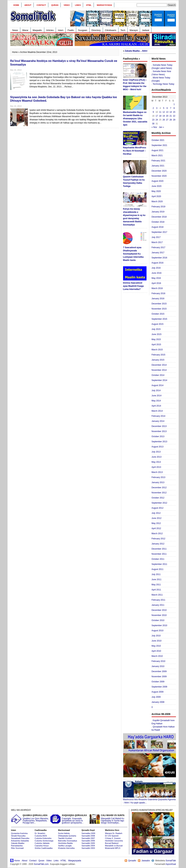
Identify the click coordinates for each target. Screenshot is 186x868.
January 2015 (158, 360)
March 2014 (157, 411)
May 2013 (156, 462)
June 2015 (157, 334)
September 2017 (159, 232)
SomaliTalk (171, 861)
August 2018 (158, 227)
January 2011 (158, 605)
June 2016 (157, 273)
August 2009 (158, 692)
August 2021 (158, 150)
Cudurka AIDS (41, 836)
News (15, 30)
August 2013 (158, 447)
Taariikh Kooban (65, 838)
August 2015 (158, 324)
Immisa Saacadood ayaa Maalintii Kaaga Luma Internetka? (133, 286)
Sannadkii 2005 (88, 843)
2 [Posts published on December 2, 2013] (153, 108)
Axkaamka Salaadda (20, 841)
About (28, 5)
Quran (55, 5)
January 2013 (158, 482)
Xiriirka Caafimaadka (44, 848)
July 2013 (156, 452)
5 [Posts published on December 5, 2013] (164, 108)
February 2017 (158, 247)
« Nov (154, 127)
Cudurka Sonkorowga (44, 841)
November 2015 (159, 309)
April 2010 (156, 651)
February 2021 (158, 161)
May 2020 (156, 191)
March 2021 (157, 156)
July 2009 (156, 697)
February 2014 (158, 416)
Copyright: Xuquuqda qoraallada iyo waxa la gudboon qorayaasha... (69, 819)
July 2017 (156, 237)
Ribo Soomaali (17, 848)
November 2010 (159, 615)
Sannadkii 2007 (88, 838)
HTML (89, 5)
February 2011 (158, 600)
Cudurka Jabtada (42, 843)
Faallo (71, 30)
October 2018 (158, 222)
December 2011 (159, 549)
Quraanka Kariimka (19, 833)
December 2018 (159, 217)
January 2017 (158, 253)
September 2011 (159, 564)
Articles (50, 30)
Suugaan (83, 30)
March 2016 (157, 288)
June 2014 (157, 396)
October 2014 (158, 375)
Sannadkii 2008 (88, 836)
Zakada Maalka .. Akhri (136, 51)
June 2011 (157, 579)
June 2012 (157, 518)
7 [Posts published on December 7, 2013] (171, 108)
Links (78, 5)
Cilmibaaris (111, 30)
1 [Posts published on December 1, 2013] (174, 104)
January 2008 (158, 702)
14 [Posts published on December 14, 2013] (171, 112)
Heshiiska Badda (65, 843)
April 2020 (156, 196)
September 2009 (159, 687)
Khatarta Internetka (66, 848)
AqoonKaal (171, 864)
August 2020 (158, 181)
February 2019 (158, 207)
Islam (61, 30)
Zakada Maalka (18, 843)
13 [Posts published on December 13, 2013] (167, 112)
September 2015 (159, 319)
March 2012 (157, 534)
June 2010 (157, 641)
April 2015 (156, 345)
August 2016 (158, 263)
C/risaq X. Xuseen (113, 838)
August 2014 (158, 385)
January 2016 (158, 299)
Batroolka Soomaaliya (68, 841)
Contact (41, 5)
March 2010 (157, 656)
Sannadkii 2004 (88, 846)
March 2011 (157, 595)
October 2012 (158, 498)
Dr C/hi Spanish (112, 836)
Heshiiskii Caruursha (114, 841)
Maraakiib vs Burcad (114, 846)
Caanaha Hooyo (42, 846)
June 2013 (157, 457)
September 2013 (159, 442)
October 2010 (158, 620)
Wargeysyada (104, 5)
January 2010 (158, 666)
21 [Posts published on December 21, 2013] (171, 116)
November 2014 (159, 370)
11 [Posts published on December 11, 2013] (160, 112)
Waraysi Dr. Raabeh (114, 833)
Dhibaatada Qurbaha (67, 836)
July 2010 (156, 636)
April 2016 (156, 283)
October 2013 (158, 436)
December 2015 (159, 304)
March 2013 (157, 472)
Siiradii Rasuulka (18, 836)
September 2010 (159, 625)
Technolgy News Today (164, 84)
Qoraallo (132, 861)
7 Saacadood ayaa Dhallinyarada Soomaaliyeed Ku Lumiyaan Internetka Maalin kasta (133, 254)
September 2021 (159, 145)
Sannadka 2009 (88, 833)
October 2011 (158, 559)
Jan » (161, 127)
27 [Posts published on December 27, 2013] (167, 120)
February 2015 (158, 355)
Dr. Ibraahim (40, 833)
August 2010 (158, 631)
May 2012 (156, 523)
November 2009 (159, 677)
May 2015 (156, 339)
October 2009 (158, 682)
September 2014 (159, 380)
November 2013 (159, 431)
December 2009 (159, 671)
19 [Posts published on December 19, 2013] (164, 116)
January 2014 (158, 421)
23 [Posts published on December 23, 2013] (153, 120)
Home (16, 5)
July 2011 (156, 574)
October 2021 (158, 140)
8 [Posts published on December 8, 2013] (174, 108)
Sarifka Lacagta (65, 846)
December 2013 (159, 426)
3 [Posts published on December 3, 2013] (157, 108)
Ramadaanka (17, 846)
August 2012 (158, 508)
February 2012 (158, 539)
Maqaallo (37, 30)
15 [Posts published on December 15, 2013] (174, 112)
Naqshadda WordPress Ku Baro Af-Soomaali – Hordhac (135, 151)
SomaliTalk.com (41, 864)
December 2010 (159, 610)
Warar (25, 30)
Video (67, 5)
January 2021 (158, 166)
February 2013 (158, 477)
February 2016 (158, 293)
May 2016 (156, 278)
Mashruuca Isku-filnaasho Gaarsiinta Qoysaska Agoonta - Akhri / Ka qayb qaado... (150, 800)
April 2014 (156, 406)
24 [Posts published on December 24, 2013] (157, 120)
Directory (96, 30)
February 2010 (158, 661)
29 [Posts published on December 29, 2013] (174, 120)
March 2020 (157, 201)
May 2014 (156, 401)
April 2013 (156, 467)
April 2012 (156, 528)
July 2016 (156, 268)
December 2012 (159, 488)
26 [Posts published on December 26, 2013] (164, 120)
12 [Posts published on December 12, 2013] (164, 112)
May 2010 (156, 646)
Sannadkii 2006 (88, 841)
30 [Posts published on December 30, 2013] (153, 124)
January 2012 (158, 544)
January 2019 (158, 212)
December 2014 (159, 365)
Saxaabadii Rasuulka (20, 838)
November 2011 (159, 554)
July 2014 (156, 390)
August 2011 (158, 569)
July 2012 (156, 513)
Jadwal (145, 30)
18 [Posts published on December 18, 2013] (160, 116)
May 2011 (156, 585)
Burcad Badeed (112, 843)
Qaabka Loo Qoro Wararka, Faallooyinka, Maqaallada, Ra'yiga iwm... (30, 819)
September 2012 (159, 503)
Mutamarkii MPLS (113, 848)
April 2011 (156, 590)
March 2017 (157, 242)
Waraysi (134, 30)
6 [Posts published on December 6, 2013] (167, 108)
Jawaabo (146, 861)
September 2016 (159, 258)
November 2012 (159, 493)
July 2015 (156, 329)
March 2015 (157, 350)
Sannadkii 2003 (88, 848)
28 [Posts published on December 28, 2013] (171, 120)
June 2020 (157, 186)
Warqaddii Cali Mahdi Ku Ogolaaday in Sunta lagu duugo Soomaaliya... (108, 819)
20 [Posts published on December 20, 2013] (167, 116)
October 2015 (158, 314)
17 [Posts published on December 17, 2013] (157, 116)
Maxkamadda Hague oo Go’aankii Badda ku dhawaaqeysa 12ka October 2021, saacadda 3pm (135, 119)
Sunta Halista (64, 833)
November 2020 (159, 176)
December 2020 (159, 171)
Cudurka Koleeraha (43, 838)
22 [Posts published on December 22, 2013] (174, 116)
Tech (123, 30)
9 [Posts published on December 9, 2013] (153, 112)
